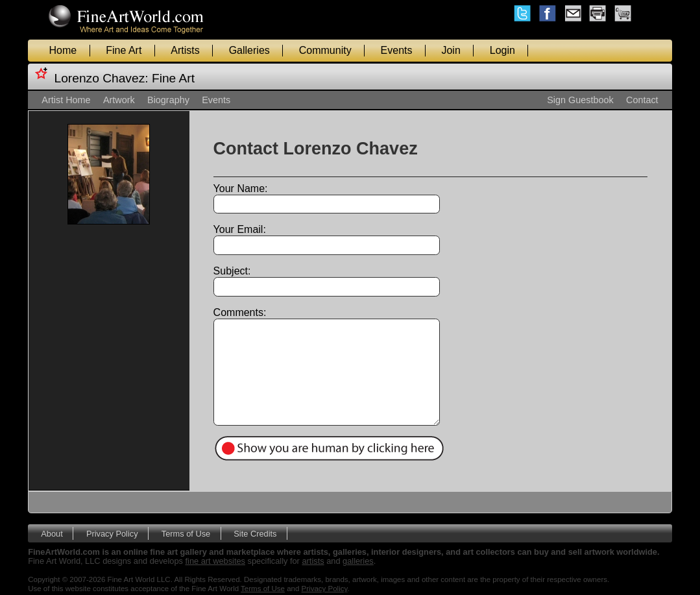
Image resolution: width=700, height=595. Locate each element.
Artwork (119, 100)
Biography (168, 100)
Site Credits (255, 534)
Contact (642, 100)
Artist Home (66, 100)
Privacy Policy (112, 534)
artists (313, 561)
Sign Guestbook (580, 100)
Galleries (249, 50)
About (52, 534)
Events (397, 50)
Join (451, 50)
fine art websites (215, 561)
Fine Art (124, 50)
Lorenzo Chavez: (102, 78)
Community (325, 50)
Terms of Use (186, 534)
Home (63, 50)
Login (502, 50)
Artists (185, 50)
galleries (358, 561)
